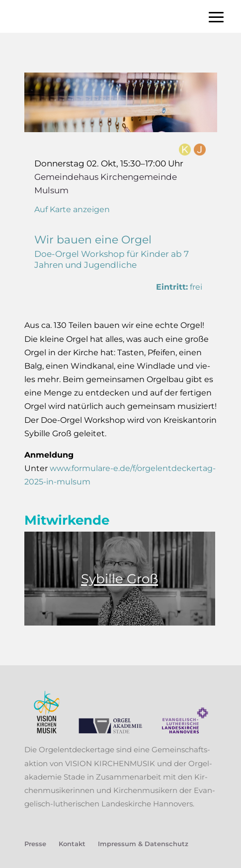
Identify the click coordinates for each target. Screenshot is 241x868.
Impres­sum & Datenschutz (143, 844)
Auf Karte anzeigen (72, 209)
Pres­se (35, 844)
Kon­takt (72, 844)
